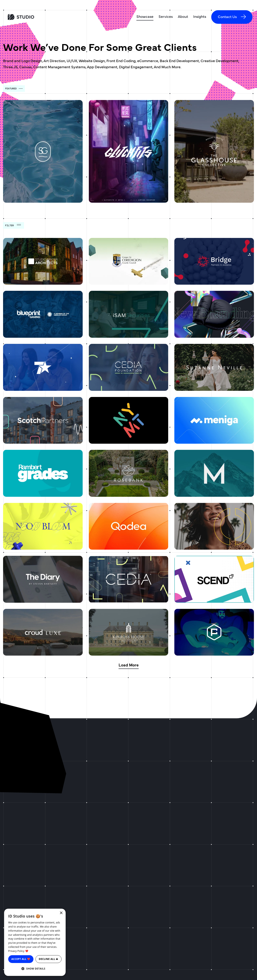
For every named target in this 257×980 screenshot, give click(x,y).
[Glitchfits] (129, 151)
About (183, 16)
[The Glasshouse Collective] (214, 151)
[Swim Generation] (43, 151)
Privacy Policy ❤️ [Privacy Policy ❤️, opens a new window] (18, 951)
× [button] (61, 913)
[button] (35, 969)
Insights (200, 16)
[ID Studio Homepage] (36, 17)
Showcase (145, 16)
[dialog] (35, 942)
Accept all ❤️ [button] (21, 959)
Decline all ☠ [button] (49, 959)
